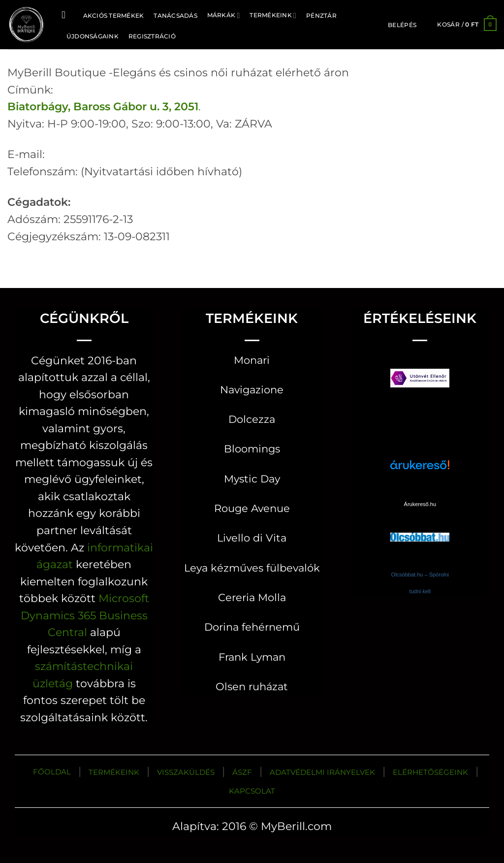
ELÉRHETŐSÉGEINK (430, 772)
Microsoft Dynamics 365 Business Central (85, 615)
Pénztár (321, 16)
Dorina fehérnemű (252, 627)
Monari (252, 360)
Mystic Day (252, 479)
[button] (402, 25)
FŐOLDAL (52, 772)
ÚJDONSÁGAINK (93, 36)
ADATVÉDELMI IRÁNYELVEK (322, 772)
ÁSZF (242, 772)
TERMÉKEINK (114, 772)
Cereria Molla (252, 597)
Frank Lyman (252, 657)
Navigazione (252, 390)
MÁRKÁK (224, 16)
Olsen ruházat (252, 687)
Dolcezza (252, 419)
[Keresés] (67, 15)
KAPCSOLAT (252, 791)
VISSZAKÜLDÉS (186, 772)
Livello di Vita (252, 538)
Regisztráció (152, 36)
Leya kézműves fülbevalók (252, 568)
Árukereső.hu (420, 504)
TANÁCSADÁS (175, 16)
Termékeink (273, 16)
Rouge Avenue (252, 508)
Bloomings (252, 449)
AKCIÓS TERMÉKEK (114, 16)
